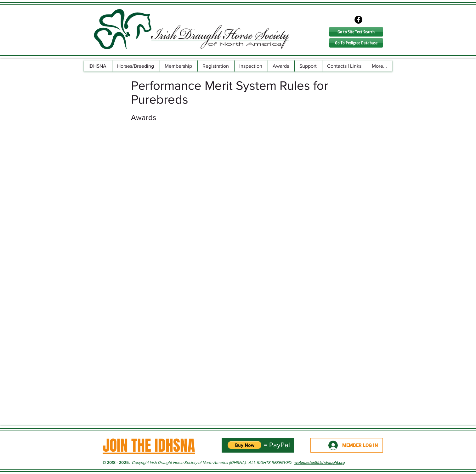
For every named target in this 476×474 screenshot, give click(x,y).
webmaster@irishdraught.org (319, 463)
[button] (136, 66)
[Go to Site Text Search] (356, 32)
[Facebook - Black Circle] (358, 20)
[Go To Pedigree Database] (356, 43)
